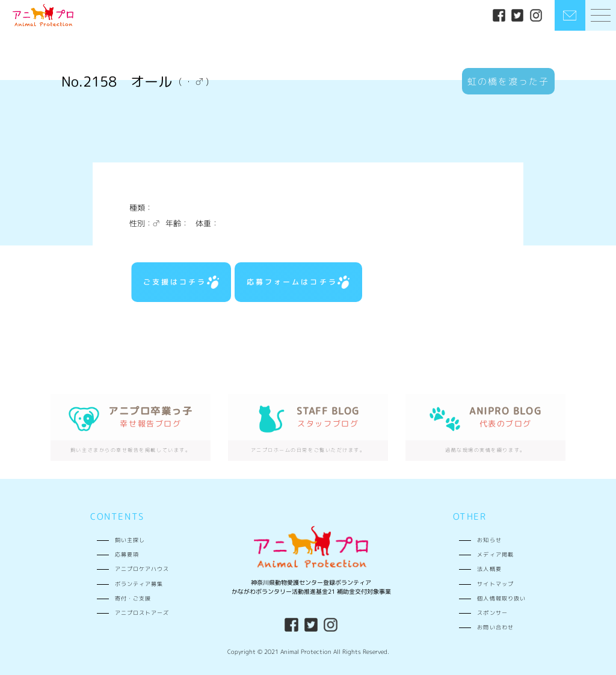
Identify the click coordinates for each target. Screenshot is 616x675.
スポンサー (492, 613)
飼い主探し (130, 540)
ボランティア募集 (139, 584)
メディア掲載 (495, 554)
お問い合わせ (495, 627)
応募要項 (127, 554)
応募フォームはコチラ (298, 282)
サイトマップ (495, 584)
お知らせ (489, 540)
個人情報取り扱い (501, 598)
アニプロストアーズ (142, 613)
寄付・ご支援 (133, 598)
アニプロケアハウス (142, 569)
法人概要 (489, 569)
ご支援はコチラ (181, 282)
